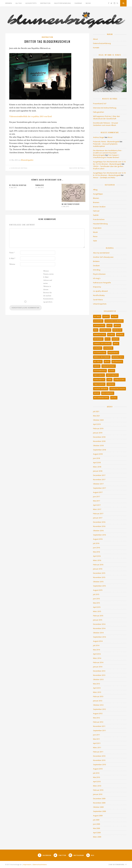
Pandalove (40, 185)
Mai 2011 (96, 739)
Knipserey (97, 287)
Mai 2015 (96, 603)
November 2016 (99, 526)
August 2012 (98, 713)
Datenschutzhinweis (40, 864)
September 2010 (99, 764)
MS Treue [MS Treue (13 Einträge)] (98, 362)
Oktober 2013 (98, 679)
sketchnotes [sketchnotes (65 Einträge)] (112, 375)
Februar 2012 (98, 722)
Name (12, 253)
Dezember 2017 (99, 475)
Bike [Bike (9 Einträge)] (96, 330)
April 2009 (97, 833)
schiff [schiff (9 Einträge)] (112, 371)
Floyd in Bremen (99, 274)
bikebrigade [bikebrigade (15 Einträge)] (105, 330)
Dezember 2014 (99, 624)
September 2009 (99, 811)
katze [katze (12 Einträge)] (116, 344)
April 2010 (97, 782)
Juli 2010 (96, 773)
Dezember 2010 (99, 756)
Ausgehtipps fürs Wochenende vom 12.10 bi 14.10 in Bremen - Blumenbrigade (109, 174)
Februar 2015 (98, 616)
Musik (88, 3)
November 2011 (99, 726)
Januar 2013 (98, 701)
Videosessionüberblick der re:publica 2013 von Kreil (30, 116)
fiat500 (96, 215)
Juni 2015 (96, 599)
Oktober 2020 (98, 420)
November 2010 (99, 760)
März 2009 (97, 837)
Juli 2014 (96, 645)
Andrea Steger (99, 137)
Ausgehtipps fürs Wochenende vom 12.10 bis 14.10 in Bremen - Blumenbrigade (109, 163)
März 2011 (97, 747)
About (95, 39)
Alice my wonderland (101, 253)
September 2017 (99, 488)
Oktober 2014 (98, 633)
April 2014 (97, 654)
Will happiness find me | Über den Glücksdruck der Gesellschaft (106, 117)
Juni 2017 (96, 497)
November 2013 (99, 675)
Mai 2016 (96, 552)
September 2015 (99, 586)
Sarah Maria (98, 300)
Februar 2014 (98, 662)
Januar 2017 (98, 518)
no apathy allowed (100, 291)
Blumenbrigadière (27, 160)
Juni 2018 (96, 458)
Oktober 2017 (98, 484)
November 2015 (99, 577)
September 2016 (99, 535)
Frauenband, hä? (100, 104)
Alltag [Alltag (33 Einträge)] (115, 316)
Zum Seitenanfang (118, 864)
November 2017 (99, 480)
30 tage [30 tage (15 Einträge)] (97, 316)
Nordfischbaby (99, 295)
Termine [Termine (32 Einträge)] (111, 384)
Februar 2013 (98, 696)
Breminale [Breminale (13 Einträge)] (98, 339)
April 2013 (97, 688)
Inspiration (45, 3)
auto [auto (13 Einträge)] (109, 325)
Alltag (19, 3)
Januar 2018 (98, 471)
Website (12, 264)
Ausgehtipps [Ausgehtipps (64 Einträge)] (99, 325)
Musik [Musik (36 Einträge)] (107, 362)
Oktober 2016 (98, 531)
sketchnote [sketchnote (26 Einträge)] (99, 375)
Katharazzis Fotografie (102, 283)
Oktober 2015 (98, 582)
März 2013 (97, 692)
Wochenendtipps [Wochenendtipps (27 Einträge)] (101, 398)
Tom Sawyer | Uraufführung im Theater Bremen (106, 156)
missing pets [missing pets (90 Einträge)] (118, 357)
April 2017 (97, 505)
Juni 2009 (96, 824)
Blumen (96, 198)
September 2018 (99, 450)
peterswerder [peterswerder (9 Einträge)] (100, 371)
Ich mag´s (97, 278)
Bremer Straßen (99, 207)
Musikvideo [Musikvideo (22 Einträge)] (117, 362)
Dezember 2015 (99, 573)
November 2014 (99, 628)
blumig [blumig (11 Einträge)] (111, 334)
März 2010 (97, 786)
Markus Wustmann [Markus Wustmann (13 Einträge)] (102, 357)
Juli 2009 (96, 820)
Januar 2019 (98, 433)
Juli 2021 (96, 411)
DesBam (96, 266)
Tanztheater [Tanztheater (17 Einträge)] (99, 384)
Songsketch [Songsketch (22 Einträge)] (99, 380)
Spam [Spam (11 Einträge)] (109, 380)
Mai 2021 (96, 416)
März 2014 (97, 658)
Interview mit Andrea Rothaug (105, 108)
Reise (95, 236)
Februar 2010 (98, 790)
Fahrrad (78, 3)
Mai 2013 (96, 684)
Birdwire (96, 261)
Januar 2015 (98, 620)
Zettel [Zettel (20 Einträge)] (114, 398)
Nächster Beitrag (77, 168)
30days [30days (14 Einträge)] (106, 316)
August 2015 (98, 590)
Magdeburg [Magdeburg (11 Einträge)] (113, 353)
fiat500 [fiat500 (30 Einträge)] (115, 339)
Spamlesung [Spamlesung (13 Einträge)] (119, 380)
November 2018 (99, 441)
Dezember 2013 (99, 671)
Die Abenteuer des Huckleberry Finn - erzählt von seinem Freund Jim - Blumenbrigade (108, 153)
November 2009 (99, 803)
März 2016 (97, 560)
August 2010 (98, 769)
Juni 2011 (96, 735)
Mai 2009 (96, 828)
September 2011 (99, 730)
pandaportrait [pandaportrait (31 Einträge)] (109, 366)
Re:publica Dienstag (18, 185)
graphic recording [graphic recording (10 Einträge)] (102, 344)
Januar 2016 (98, 569)
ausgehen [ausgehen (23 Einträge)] (98, 321)
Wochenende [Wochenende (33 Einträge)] (108, 393)
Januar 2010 (98, 794)
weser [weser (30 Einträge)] (97, 393)
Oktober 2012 (98, 705)
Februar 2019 (98, 428)
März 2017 (97, 509)
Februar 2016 (98, 565)
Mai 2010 (96, 777)
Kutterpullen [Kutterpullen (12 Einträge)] (100, 353)
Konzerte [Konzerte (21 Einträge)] (108, 348)
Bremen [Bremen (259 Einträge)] (120, 334)
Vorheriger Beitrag (18, 168)
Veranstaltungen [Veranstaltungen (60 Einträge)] (118, 389)
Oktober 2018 (98, 445)
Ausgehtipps (31, 3)
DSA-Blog (97, 270)
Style (95, 241)
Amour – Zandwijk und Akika (104, 177)
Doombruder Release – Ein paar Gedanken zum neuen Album (106, 124)
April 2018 (97, 462)
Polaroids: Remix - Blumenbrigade (106, 142)
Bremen (9, 3)
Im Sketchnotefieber (71, 204)
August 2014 (98, 641)
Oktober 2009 (98, 807)
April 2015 (97, 607)
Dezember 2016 (99, 522)
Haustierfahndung (63, 3)
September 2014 (99, 637)
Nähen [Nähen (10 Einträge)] (97, 366)
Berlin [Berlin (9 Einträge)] (117, 325)
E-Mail (12, 258)
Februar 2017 (98, 514)
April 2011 (97, 743)
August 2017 (98, 492)
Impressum (27, 864)
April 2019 (97, 424)
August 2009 (98, 816)
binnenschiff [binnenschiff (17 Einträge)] (100, 334)
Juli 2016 (96, 543)
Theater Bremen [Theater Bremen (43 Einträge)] (101, 389)
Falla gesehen (99, 112)
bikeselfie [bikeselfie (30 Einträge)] (117, 330)
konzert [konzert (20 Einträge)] (98, 348)
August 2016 (98, 539)
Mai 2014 (96, 650)
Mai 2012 (96, 718)
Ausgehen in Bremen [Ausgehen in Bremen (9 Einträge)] (114, 321)
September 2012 (99, 709)
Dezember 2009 (99, 799)
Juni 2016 (96, 548)
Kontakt (96, 48)
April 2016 (97, 556)
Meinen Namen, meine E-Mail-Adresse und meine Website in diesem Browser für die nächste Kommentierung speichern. (48, 286)
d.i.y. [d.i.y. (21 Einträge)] (108, 339)
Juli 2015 (96, 594)
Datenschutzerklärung (102, 43)
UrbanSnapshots (100, 304)
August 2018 (98, 454)
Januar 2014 (98, 667)
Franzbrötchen (99, 219)
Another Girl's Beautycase (103, 257)
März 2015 (97, 611)
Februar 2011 (98, 752)
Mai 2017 (96, 501)
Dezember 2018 (99, 437)
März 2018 (97, 467)
